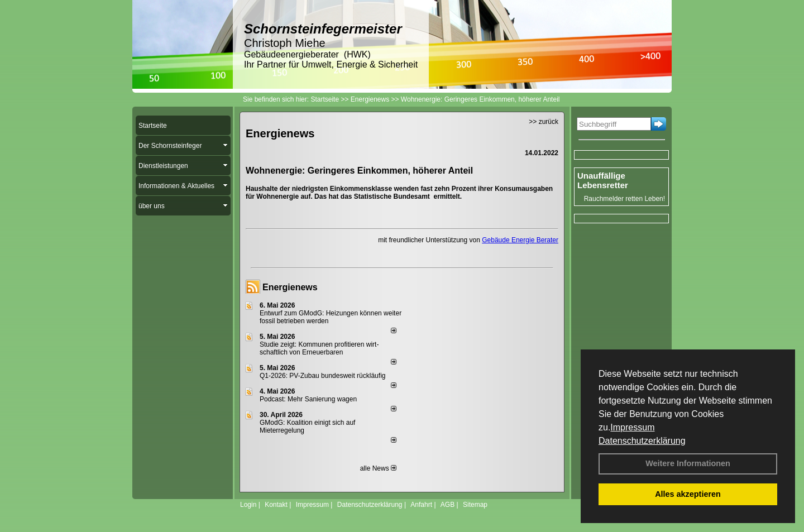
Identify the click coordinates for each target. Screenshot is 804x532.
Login (248, 505)
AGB (448, 505)
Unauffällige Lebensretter (603, 180)
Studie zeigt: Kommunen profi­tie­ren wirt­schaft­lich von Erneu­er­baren (319, 348)
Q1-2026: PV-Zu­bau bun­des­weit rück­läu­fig (322, 376)
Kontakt (276, 505)
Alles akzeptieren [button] (688, 494)
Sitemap (475, 505)
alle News (378, 468)
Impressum (632, 427)
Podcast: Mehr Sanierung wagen (308, 399)
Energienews (290, 287)
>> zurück (544, 122)
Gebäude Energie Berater (520, 240)
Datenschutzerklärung (642, 441)
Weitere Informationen (688, 463)
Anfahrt (421, 505)
